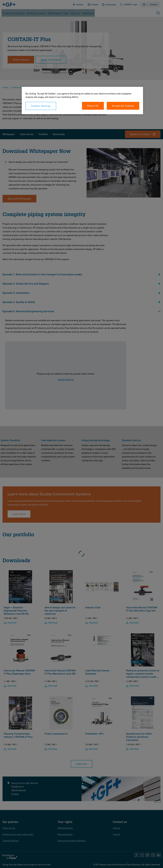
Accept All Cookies (123, 106)
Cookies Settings (41, 106)
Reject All (93, 106)
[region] (82, 101)
